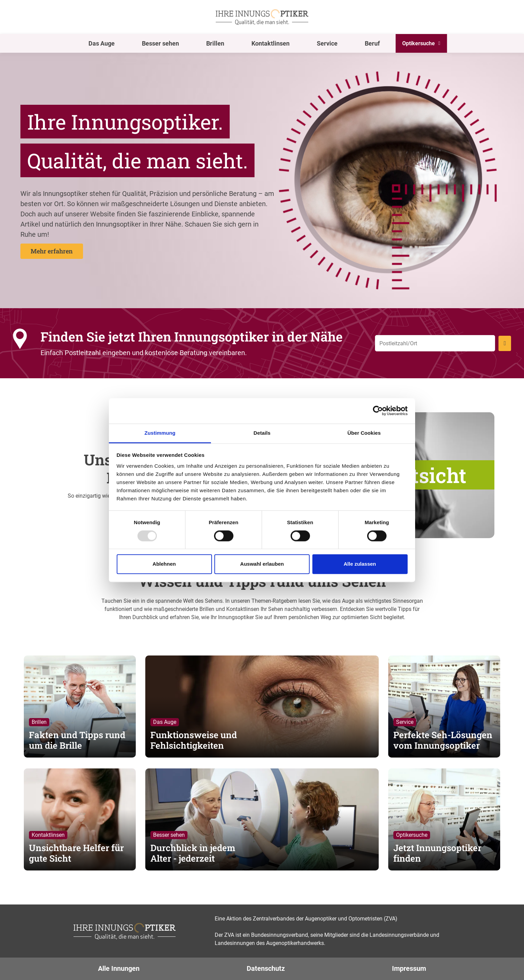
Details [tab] (262, 433)
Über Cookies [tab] (364, 433)
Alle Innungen (119, 968)
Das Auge (102, 43)
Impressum (409, 968)
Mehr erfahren (52, 251)
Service (327, 43)
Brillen (215, 43)
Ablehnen (164, 564)
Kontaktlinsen (271, 43)
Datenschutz (266, 968)
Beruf (372, 43)
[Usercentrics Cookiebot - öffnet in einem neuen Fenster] (378, 411)
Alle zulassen (360, 564)
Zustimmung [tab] (160, 433)
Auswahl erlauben (262, 564)
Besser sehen (160, 43)
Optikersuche (419, 43)
